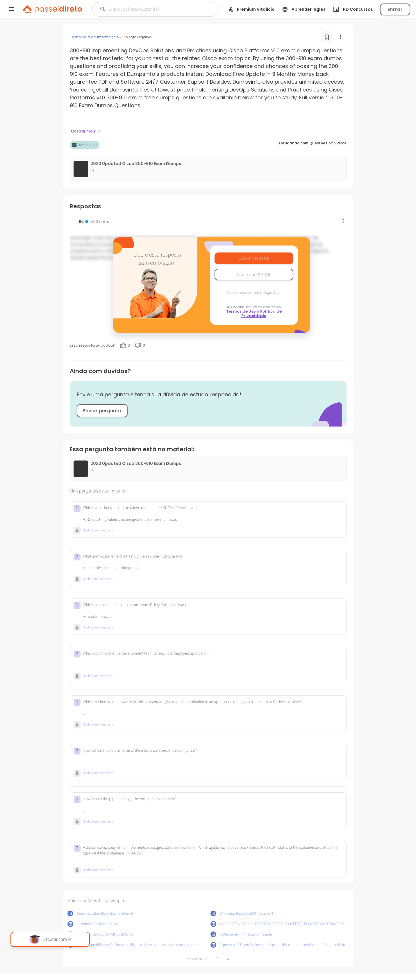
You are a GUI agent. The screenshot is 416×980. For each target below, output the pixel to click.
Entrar (395, 9)
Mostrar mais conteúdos (208, 959)
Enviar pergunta (102, 411)
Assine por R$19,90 (254, 275)
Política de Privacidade (261, 313)
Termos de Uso (241, 311)
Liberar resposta (254, 258)
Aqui (277, 293)
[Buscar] (153, 9)
